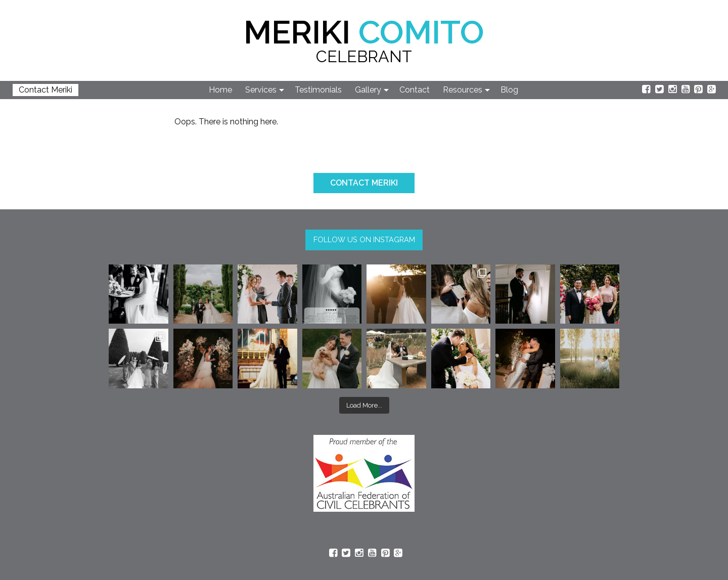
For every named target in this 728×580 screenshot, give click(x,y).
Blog (509, 90)
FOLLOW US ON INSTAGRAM (364, 239)
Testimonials (318, 90)
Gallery (368, 90)
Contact (415, 90)
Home (220, 90)
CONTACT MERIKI (364, 183)
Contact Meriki (45, 90)
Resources (463, 90)
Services (261, 90)
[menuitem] (221, 90)
